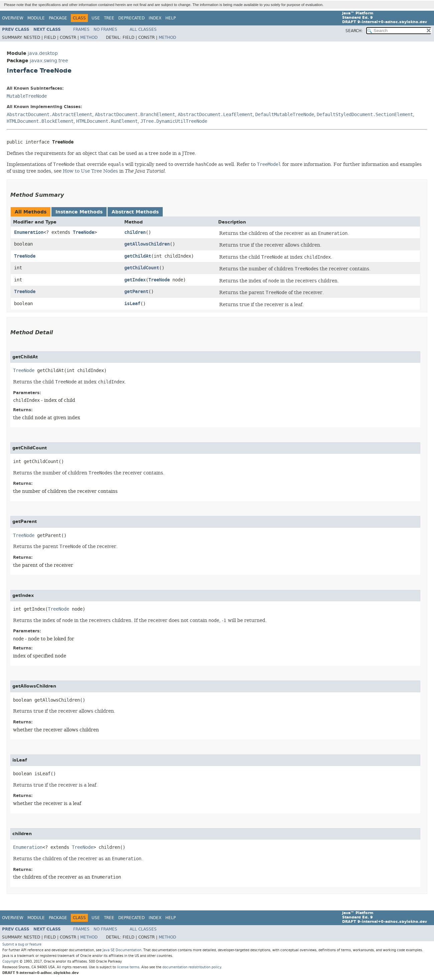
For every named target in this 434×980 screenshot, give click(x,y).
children (135, 232)
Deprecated (131, 18)
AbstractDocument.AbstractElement (49, 115)
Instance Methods (79, 212)
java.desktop (43, 53)
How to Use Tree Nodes (90, 171)
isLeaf (132, 304)
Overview (13, 18)
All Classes (143, 29)
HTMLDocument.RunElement (107, 121)
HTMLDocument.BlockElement (40, 121)
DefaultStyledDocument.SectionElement (365, 115)
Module (36, 18)
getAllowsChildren (147, 244)
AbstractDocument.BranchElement (135, 115)
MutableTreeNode (27, 96)
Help (171, 18)
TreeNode (84, 232)
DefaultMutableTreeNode (285, 115)
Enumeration (29, 232)
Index (155, 18)
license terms (128, 967)
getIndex (135, 280)
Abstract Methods (135, 212)
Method (89, 37)
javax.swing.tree (49, 61)
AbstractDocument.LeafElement (215, 115)
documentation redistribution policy (192, 967)
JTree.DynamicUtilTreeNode (174, 121)
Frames (81, 29)
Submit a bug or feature (22, 944)
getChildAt (138, 256)
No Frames (105, 29)
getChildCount (142, 268)
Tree (109, 18)
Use (96, 18)
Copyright (10, 961)
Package (58, 18)
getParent (136, 292)
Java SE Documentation (122, 950)
